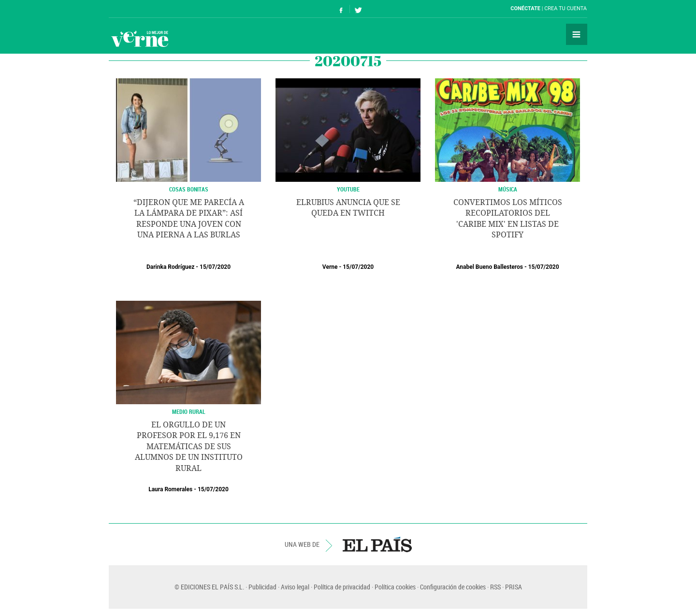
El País (138, 9)
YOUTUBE (348, 189)
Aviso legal (295, 587)
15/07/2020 (215, 267)
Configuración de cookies (453, 587)
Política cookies (395, 587)
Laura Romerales (170, 489)
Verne (140, 39)
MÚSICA (508, 189)
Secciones (577, 34)
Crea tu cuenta (565, 8)
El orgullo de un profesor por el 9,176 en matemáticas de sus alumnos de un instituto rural (189, 447)
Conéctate (525, 8)
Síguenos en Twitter (358, 9)
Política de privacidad (342, 587)
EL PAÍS (377, 544)
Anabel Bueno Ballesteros (489, 267)
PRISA (514, 587)
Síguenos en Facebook (341, 9)
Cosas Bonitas (189, 189)
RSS (495, 587)
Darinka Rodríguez (170, 267)
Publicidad (262, 587)
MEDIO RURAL (189, 411)
